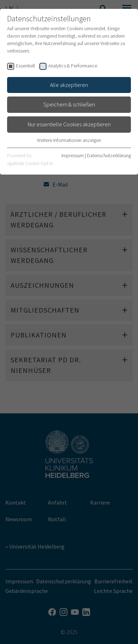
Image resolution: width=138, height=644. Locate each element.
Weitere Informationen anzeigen (69, 140)
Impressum (73, 155)
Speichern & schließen (69, 104)
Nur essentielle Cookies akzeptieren (69, 124)
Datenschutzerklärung (109, 155)
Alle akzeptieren (69, 85)
